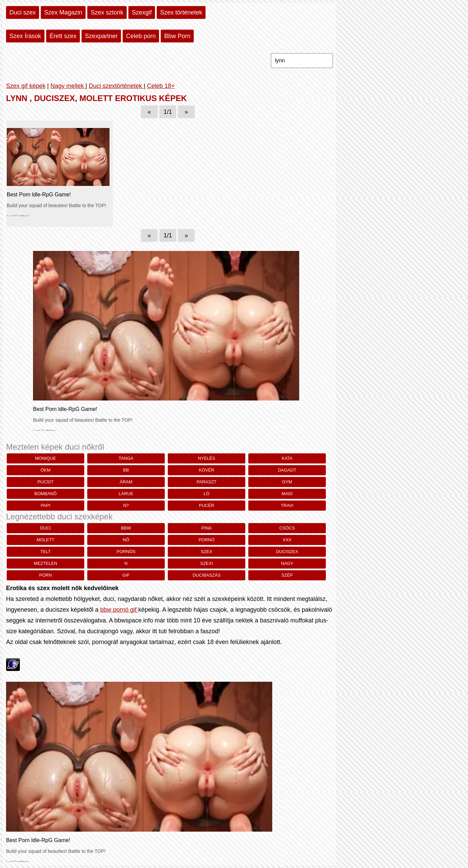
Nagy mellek (68, 86)
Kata (287, 458)
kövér (207, 470)
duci (45, 528)
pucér (207, 505)
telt (46, 552)
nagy (287, 563)
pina (207, 528)
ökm (45, 470)
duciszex (287, 552)
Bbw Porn (177, 36)
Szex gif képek (26, 86)
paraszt (207, 482)
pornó (207, 540)
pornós (126, 552)
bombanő (45, 494)
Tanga (126, 458)
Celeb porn (141, 36)
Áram (126, 482)
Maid (287, 494)
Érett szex (63, 36)
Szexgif (142, 12)
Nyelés (206, 458)
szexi (207, 563)
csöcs (287, 528)
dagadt (287, 470)
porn (45, 575)
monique (45, 458)
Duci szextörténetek (116, 86)
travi (287, 505)
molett (46, 540)
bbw (126, 528)
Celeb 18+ (161, 86)
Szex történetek (181, 12)
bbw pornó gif (119, 610)
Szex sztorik (107, 12)
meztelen (45, 563)
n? (126, 505)
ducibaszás (206, 575)
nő (126, 540)
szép (287, 575)
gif (126, 575)
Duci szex (23, 12)
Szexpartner (101, 36)
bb (126, 470)
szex (207, 552)
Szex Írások (25, 36)
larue (126, 494)
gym (287, 482)
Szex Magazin (63, 12)
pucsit (45, 482)
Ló (206, 494)
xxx (287, 540)
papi (46, 505)
